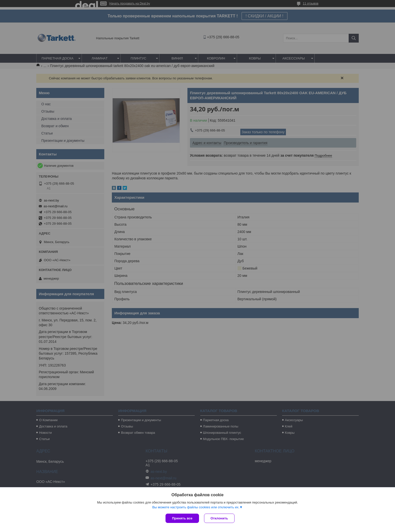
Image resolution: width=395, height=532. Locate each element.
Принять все (182, 518)
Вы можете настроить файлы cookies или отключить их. (196, 507)
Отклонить (219, 518)
